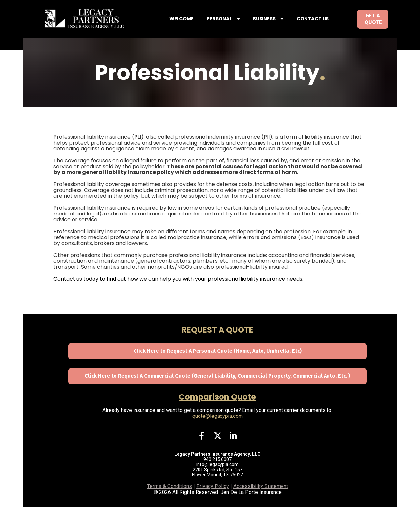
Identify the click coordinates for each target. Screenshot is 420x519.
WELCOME (193, 25)
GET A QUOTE (373, 25)
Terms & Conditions (169, 498)
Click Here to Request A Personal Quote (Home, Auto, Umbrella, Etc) (218, 363)
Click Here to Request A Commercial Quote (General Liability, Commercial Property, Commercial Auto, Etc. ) (217, 388)
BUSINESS (279, 25)
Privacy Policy (213, 498)
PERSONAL (234, 25)
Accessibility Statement (261, 498)
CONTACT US (324, 25)
